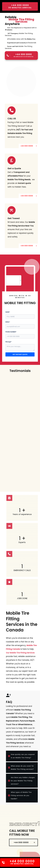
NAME (8, 312)
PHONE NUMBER (11, 332)
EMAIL (8, 322)
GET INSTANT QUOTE (20, 354)
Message (8, 342)
